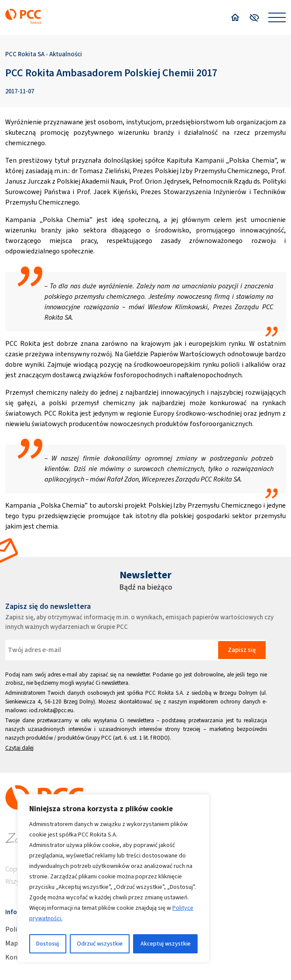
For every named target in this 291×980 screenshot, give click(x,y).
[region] (113, 878)
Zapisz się (242, 650)
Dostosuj (48, 944)
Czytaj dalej (19, 748)
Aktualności (66, 54)
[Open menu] (277, 17)
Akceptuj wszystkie (166, 944)
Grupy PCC (99, 738)
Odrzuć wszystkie (100, 944)
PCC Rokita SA (25, 54)
